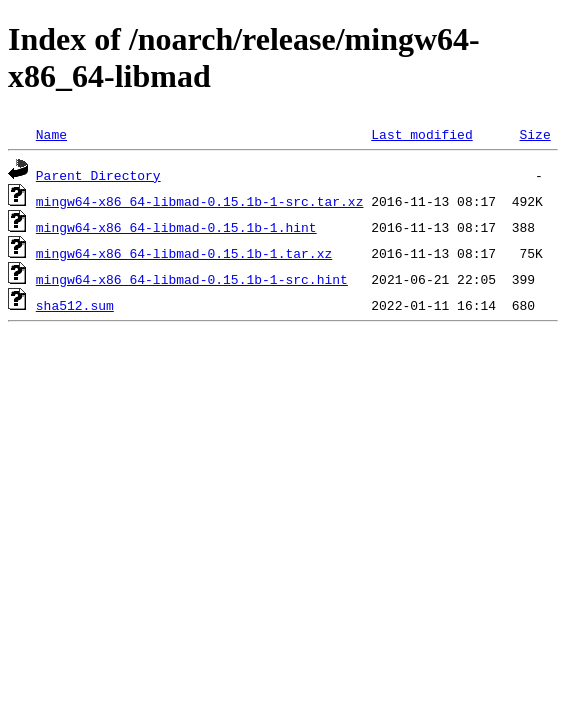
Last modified (421, 134)
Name (51, 134)
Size (534, 134)
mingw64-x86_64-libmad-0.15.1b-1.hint (176, 227)
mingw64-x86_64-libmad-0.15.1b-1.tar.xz (184, 253)
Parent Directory (98, 175)
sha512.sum (75, 305)
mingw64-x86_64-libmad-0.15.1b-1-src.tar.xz (200, 201)
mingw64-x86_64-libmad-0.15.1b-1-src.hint (192, 279)
